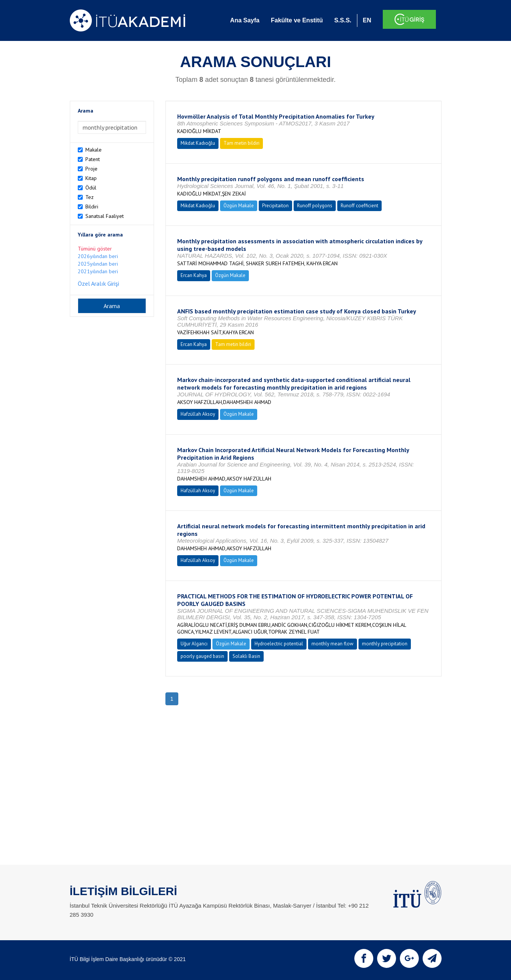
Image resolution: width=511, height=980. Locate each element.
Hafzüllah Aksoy (198, 414)
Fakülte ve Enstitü (297, 20)
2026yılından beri (98, 256)
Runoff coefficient (359, 206)
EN (367, 20)
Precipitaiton (275, 206)
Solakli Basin (246, 656)
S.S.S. (343, 20)
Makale (94, 150)
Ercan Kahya (194, 275)
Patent (93, 159)
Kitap (91, 178)
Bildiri (92, 207)
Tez (90, 197)
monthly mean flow (333, 644)
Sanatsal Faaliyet (105, 216)
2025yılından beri (98, 264)
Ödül (91, 188)
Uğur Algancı (194, 644)
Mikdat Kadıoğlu (198, 143)
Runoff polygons (315, 206)
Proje (91, 169)
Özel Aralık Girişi (98, 283)
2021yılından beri (98, 271)
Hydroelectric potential (279, 644)
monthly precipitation (385, 644)
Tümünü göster (95, 249)
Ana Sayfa (245, 20)
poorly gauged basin (202, 656)
